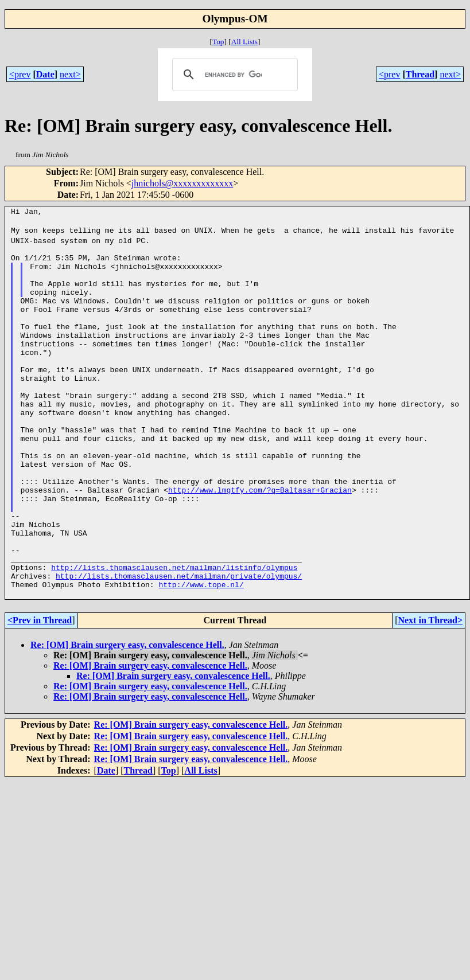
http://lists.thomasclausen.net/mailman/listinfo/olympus (174, 636)
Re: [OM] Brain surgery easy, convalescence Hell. (127, 719)
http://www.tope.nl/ (201, 657)
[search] (233, 75)
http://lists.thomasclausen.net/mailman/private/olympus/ (179, 646)
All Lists (244, 42)
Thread (420, 74)
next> (70, 74)
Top (218, 42)
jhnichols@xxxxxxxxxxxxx (182, 183)
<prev (20, 74)
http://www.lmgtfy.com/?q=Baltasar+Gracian (260, 543)
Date (45, 74)
